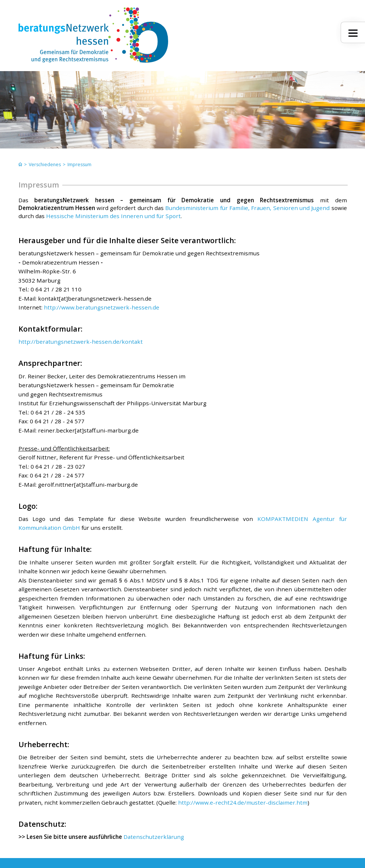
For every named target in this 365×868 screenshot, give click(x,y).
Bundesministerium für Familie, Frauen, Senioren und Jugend (247, 208)
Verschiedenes (45, 164)
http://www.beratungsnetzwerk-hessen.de (101, 307)
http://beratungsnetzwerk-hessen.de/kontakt (81, 342)
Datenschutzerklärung (153, 837)
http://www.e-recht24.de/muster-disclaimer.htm (243, 802)
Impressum (79, 164)
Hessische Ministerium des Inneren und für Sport (113, 216)
